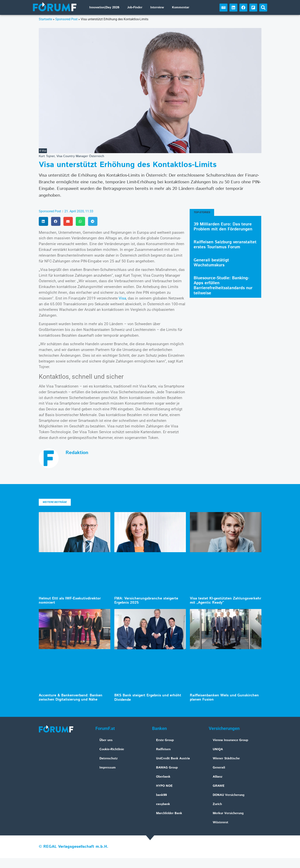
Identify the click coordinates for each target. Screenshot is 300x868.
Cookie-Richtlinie (112, 749)
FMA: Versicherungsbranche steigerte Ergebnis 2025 (146, 601)
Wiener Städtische (226, 758)
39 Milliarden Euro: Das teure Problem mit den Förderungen (223, 227)
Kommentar (181, 7)
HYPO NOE (164, 786)
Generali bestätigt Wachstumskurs (211, 263)
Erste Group (165, 740)
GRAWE (219, 786)
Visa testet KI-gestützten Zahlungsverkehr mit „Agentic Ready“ (226, 601)
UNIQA (218, 749)
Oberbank (163, 777)
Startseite (45, 19)
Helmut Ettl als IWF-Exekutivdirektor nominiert (70, 601)
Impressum (108, 768)
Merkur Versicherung (228, 813)
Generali (219, 768)
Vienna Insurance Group (230, 740)
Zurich (217, 804)
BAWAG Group (167, 768)
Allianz (218, 777)
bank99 (161, 795)
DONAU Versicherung (229, 795)
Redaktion (77, 453)
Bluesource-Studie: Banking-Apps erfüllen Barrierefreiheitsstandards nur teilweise (223, 286)
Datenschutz (109, 758)
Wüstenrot (220, 822)
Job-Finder (135, 7)
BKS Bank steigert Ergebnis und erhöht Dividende (148, 698)
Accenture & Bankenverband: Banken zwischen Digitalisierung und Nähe (71, 698)
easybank (163, 804)
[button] (263, 8)
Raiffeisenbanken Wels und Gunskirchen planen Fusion (224, 698)
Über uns (106, 740)
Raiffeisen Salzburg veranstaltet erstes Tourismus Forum (225, 245)
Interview (157, 7)
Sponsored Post (66, 19)
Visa (122, 298)
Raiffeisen (163, 749)
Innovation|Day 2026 (104, 7)
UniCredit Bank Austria (173, 758)
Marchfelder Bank (169, 813)
